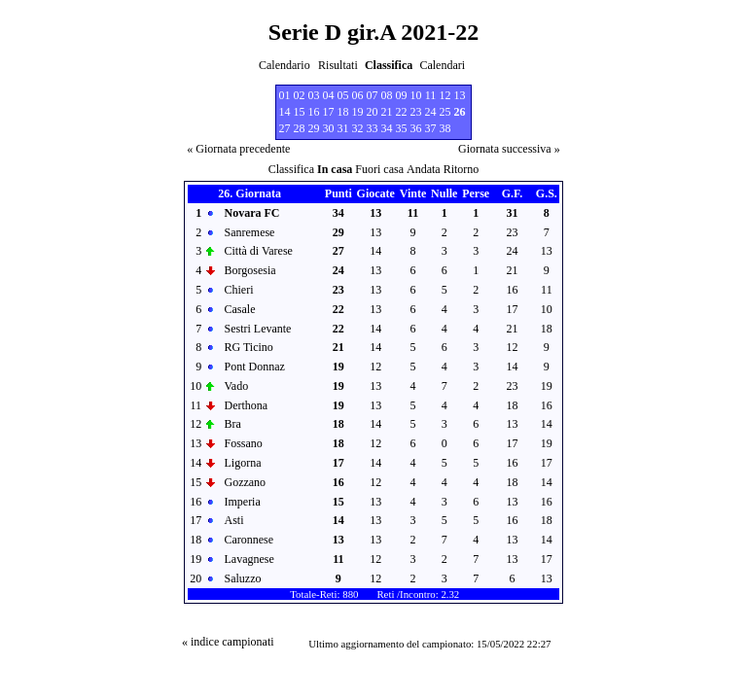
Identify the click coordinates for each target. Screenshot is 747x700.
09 (402, 95)
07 (373, 95)
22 (402, 112)
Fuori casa (379, 169)
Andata (424, 169)
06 (358, 95)
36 (416, 128)
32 (358, 128)
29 (314, 128)
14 (285, 112)
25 (445, 112)
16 (314, 112)
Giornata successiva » (509, 149)
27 (285, 128)
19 (358, 112)
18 (343, 112)
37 (431, 128)
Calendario (285, 65)
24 (431, 112)
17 (329, 112)
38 (445, 128)
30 (329, 128)
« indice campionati (228, 642)
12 (445, 95)
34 (387, 128)
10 (416, 95)
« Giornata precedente (238, 149)
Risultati (338, 65)
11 (431, 95)
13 (460, 95)
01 (285, 95)
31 (343, 128)
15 (300, 112)
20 (373, 112)
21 (387, 112)
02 (300, 95)
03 (314, 95)
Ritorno (462, 169)
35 (402, 128)
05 (343, 95)
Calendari (442, 65)
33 (373, 128)
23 (416, 112)
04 (329, 95)
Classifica (291, 169)
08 (387, 95)
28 (300, 128)
